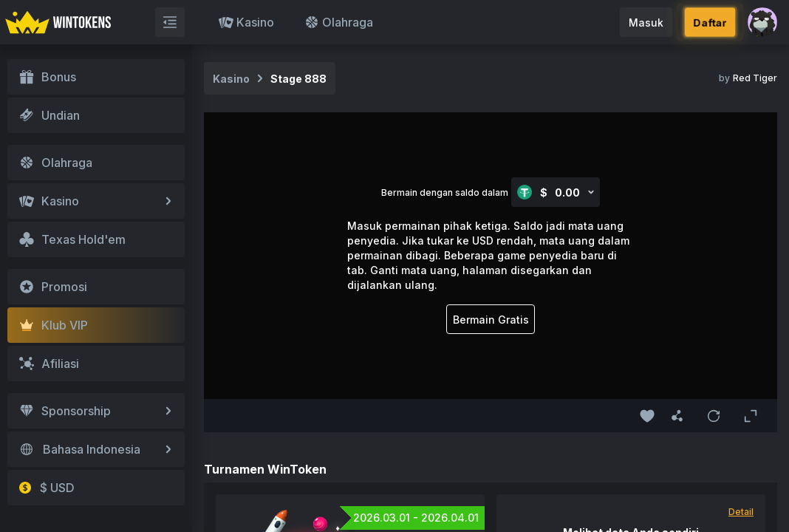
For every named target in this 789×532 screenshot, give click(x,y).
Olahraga (339, 22)
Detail (741, 512)
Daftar (710, 22)
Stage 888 (298, 79)
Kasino (246, 22)
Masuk (646, 23)
